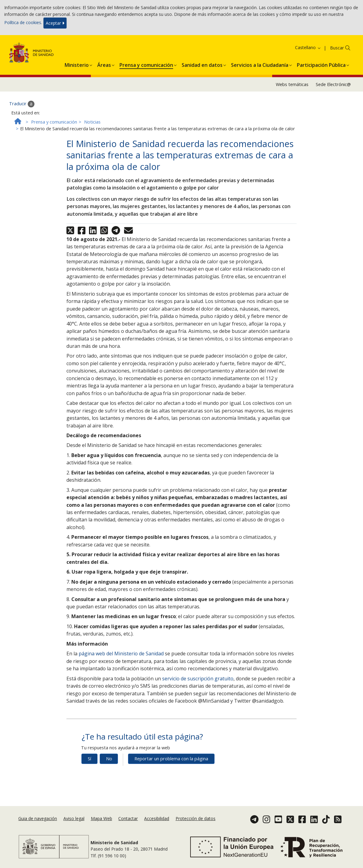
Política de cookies (23, 22)
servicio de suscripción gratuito (198, 679)
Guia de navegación (38, 818)
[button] (77, 64)
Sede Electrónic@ (333, 84)
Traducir (22, 104)
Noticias (92, 122)
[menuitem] (77, 64)
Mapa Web (101, 818)
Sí (89, 759)
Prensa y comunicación (54, 122)
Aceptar (55, 23)
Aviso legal (74, 818)
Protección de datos (196, 818)
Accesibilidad (157, 818)
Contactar (128, 818)
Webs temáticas (292, 84)
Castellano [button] (308, 47)
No (109, 759)
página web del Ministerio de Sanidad (121, 654)
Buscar (337, 48)
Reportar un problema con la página (171, 759)
